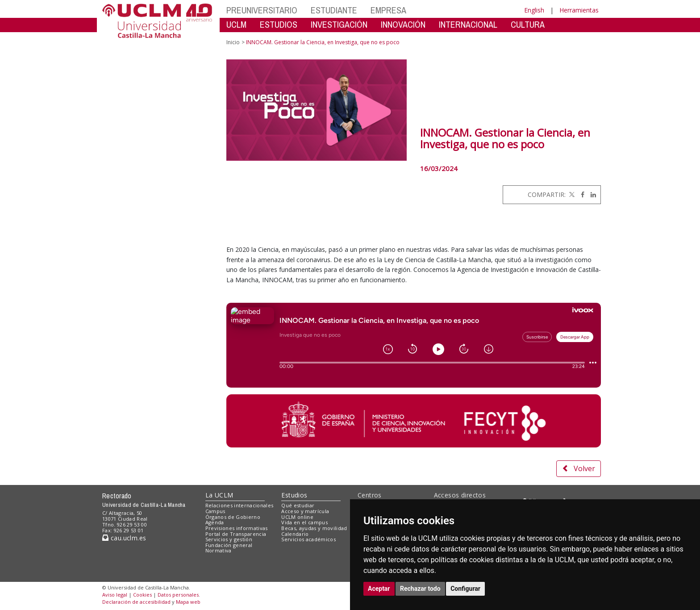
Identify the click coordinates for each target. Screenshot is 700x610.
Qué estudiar (298, 505)
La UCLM (219, 495)
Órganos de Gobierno (233, 517)
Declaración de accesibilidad (136, 602)
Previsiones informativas (237, 528)
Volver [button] (579, 468)
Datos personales (178, 595)
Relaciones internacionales (240, 505)
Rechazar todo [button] (420, 589)
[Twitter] (571, 194)
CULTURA (528, 24)
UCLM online (297, 517)
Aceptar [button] (379, 589)
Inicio (233, 42)
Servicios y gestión (229, 539)
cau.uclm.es (124, 538)
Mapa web (188, 602)
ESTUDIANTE (334, 10)
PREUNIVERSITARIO (262, 10)
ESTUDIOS (279, 24)
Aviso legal (115, 595)
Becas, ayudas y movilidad (314, 528)
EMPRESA (388, 10)
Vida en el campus (304, 522)
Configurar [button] (465, 589)
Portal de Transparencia (236, 534)
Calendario (295, 534)
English (534, 10)
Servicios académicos (308, 539)
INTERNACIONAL (468, 24)
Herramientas (579, 10)
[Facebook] (580, 194)
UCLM (236, 24)
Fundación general (229, 545)
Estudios (294, 495)
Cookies (142, 595)
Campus (215, 511)
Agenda (215, 522)
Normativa (219, 550)
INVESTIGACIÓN (339, 24)
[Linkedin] (591, 194)
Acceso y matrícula (305, 511)
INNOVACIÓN (403, 24)
